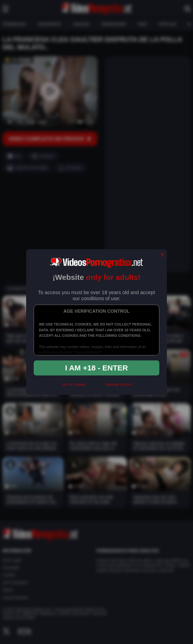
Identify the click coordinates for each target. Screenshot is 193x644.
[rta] (96, 387)
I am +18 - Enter (96, 368)
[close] (162, 255)
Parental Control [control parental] (118, 384)
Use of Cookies (74, 384)
